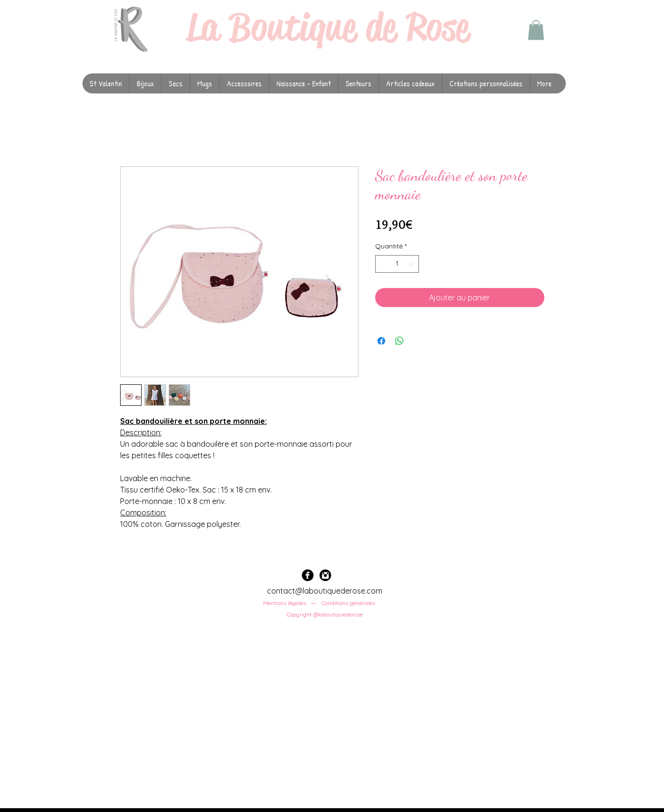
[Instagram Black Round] (325, 575)
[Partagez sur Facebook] (381, 341)
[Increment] (412, 264)
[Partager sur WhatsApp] (399, 341)
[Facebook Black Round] (308, 575)
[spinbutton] (397, 264)
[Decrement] (383, 264)
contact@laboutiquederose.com (325, 591)
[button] (536, 30)
